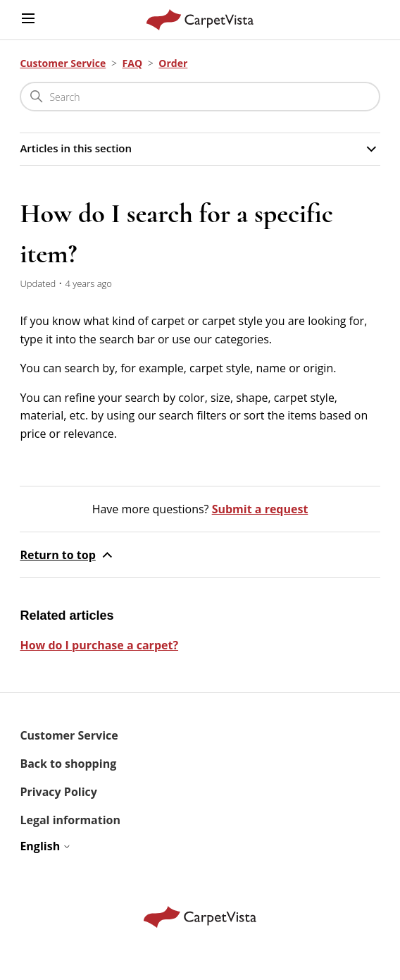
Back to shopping (68, 764)
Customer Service (63, 63)
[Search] (200, 97)
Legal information (70, 820)
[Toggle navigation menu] (28, 19)
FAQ (133, 63)
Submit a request (260, 509)
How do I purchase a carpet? (99, 645)
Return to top (67, 555)
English (45, 846)
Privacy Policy (58, 792)
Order (173, 63)
